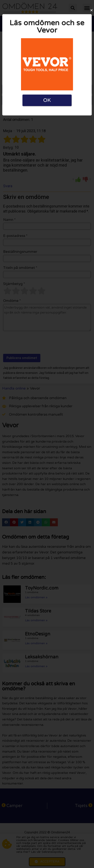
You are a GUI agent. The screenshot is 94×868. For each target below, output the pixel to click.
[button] (92, 10)
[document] (47, 434)
